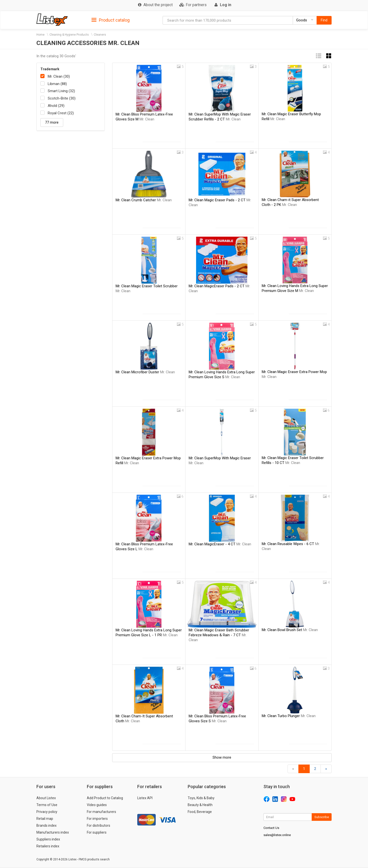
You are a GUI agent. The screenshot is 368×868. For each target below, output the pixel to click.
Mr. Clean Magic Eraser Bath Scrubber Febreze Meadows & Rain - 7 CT (219, 635)
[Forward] (326, 769)
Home (40, 35)
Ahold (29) (56, 106)
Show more (222, 757)
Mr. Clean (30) (59, 76)
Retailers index (48, 846)
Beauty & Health (200, 805)
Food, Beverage (200, 812)
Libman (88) (57, 84)
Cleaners (100, 35)
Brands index (46, 825)
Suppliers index (48, 839)
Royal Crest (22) (61, 113)
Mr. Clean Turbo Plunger (289, 716)
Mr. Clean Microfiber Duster (145, 372)
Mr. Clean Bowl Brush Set (290, 630)
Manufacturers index (53, 832)
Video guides (97, 805)
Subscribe (322, 817)
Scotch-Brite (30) (62, 98)
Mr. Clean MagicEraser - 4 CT (220, 544)
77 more (52, 122)
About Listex (46, 798)
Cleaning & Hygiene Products (69, 35)
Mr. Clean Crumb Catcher (144, 200)
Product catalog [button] (111, 20)
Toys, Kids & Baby (201, 798)
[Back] (293, 769)
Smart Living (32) (61, 91)
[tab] (111, 20)
